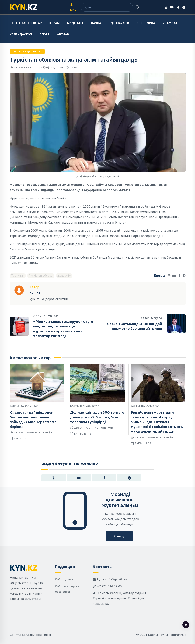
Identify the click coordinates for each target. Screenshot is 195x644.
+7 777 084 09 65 (109, 586)
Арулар (63, 34)
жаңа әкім (64, 275)
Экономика (146, 23)
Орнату (119, 536)
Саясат (97, 23)
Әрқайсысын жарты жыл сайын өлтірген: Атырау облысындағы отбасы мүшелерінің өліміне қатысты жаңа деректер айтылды (157, 422)
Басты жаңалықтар (26, 23)
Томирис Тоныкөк (38, 432)
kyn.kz (29, 67)
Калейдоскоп (21, 34)
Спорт (45, 34)
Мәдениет (75, 23)
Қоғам (54, 23)
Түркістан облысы (41, 275)
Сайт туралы (64, 579)
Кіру (73, 8)
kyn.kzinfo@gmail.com (113, 579)
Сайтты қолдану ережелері (30, 635)
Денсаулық (120, 23)
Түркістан (18, 275)
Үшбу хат (170, 23)
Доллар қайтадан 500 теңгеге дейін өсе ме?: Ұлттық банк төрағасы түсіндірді (97, 417)
